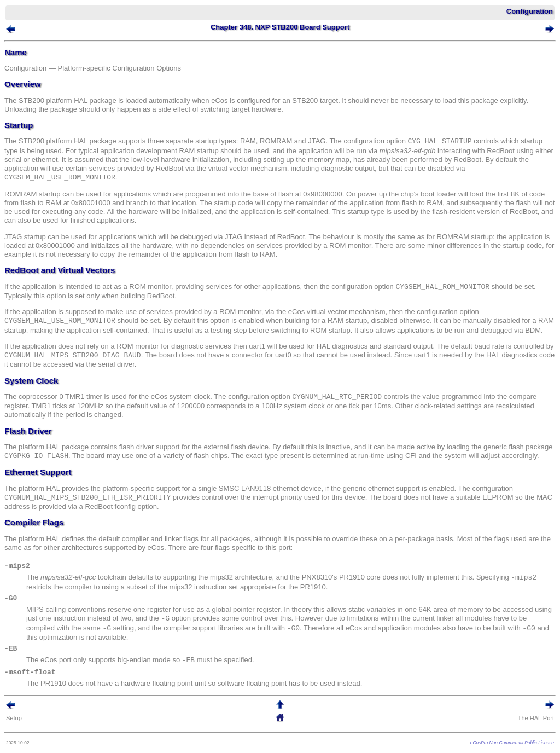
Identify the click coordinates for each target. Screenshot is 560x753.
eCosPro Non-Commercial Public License (512, 743)
